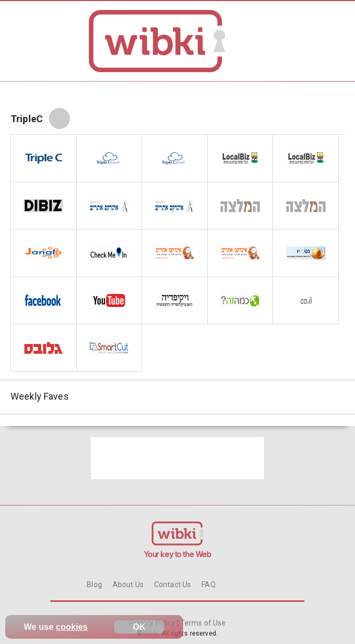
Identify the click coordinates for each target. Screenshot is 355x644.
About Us (128, 584)
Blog (94, 584)
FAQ (208, 584)
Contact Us (173, 584)
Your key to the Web (178, 554)
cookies (72, 627)
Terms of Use (202, 623)
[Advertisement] (178, 458)
